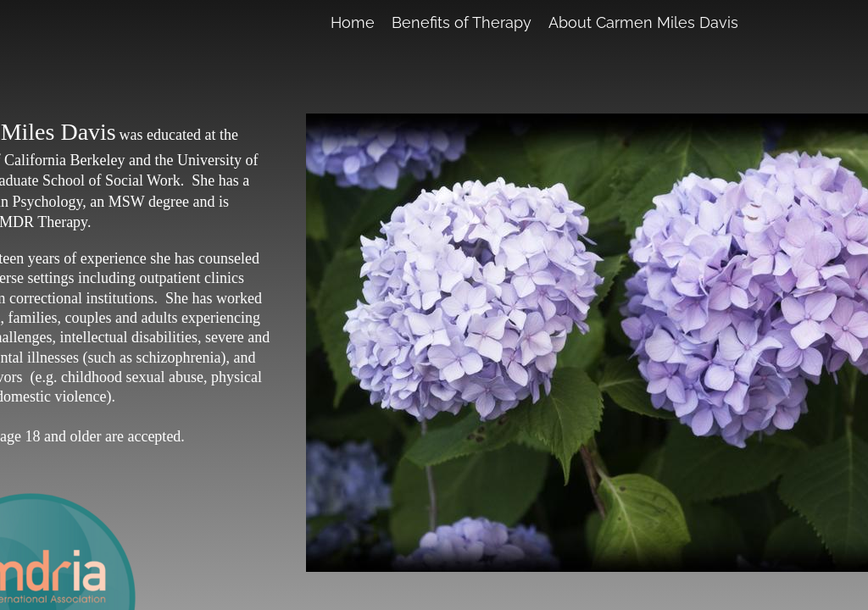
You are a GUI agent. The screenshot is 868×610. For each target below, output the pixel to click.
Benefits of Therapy (462, 22)
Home (353, 22)
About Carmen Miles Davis (643, 22)
